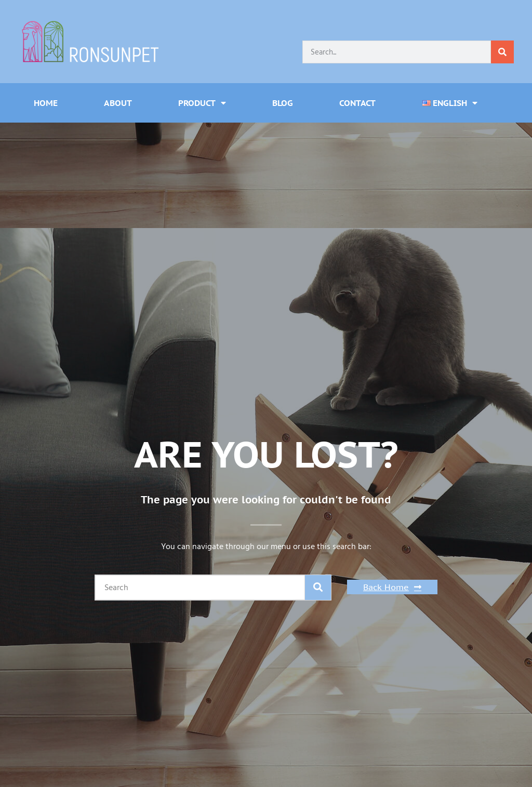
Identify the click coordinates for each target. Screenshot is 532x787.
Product (202, 103)
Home (46, 103)
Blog (283, 103)
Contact (357, 103)
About (118, 103)
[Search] (502, 52)
